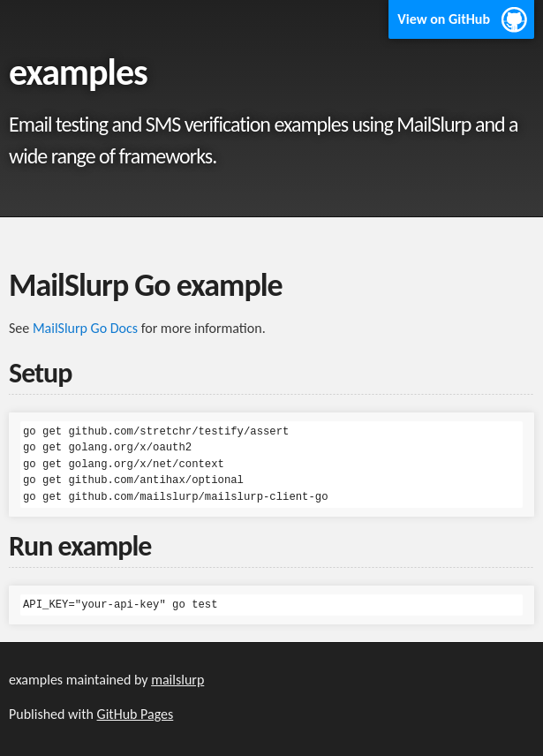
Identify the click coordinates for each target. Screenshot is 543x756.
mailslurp (177, 680)
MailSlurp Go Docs (85, 328)
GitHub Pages (136, 714)
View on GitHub (444, 19)
